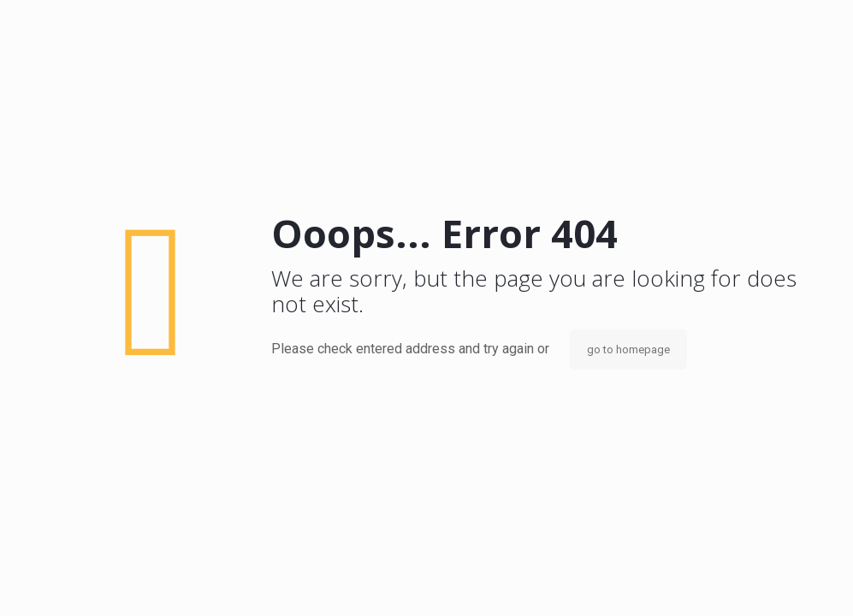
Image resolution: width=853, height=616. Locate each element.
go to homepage (628, 349)
